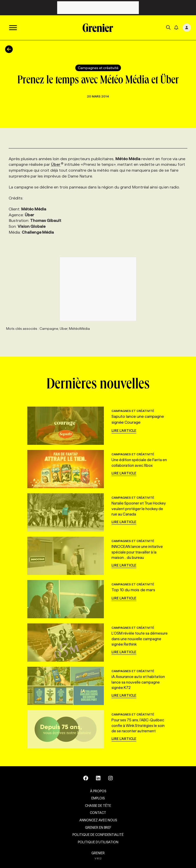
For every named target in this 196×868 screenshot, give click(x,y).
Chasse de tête (98, 806)
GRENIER (98, 853)
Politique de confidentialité (98, 835)
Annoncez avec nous (98, 820)
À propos (98, 791)
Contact (98, 813)
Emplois (98, 798)
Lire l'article (124, 431)
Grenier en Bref (98, 827)
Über (57, 164)
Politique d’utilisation (98, 842)
